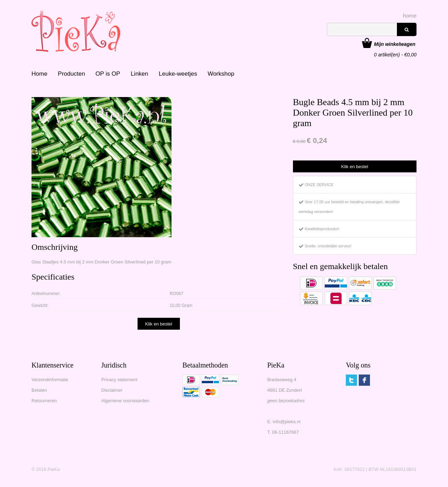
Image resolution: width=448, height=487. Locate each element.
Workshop (221, 74)
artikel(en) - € (395, 45)
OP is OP (108, 74)
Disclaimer (112, 390)
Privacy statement (119, 380)
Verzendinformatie (50, 380)
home (410, 16)
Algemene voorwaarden (125, 401)
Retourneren (44, 401)
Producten (71, 74)
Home (39, 74)
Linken (139, 74)
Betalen (39, 390)
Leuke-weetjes (178, 74)
